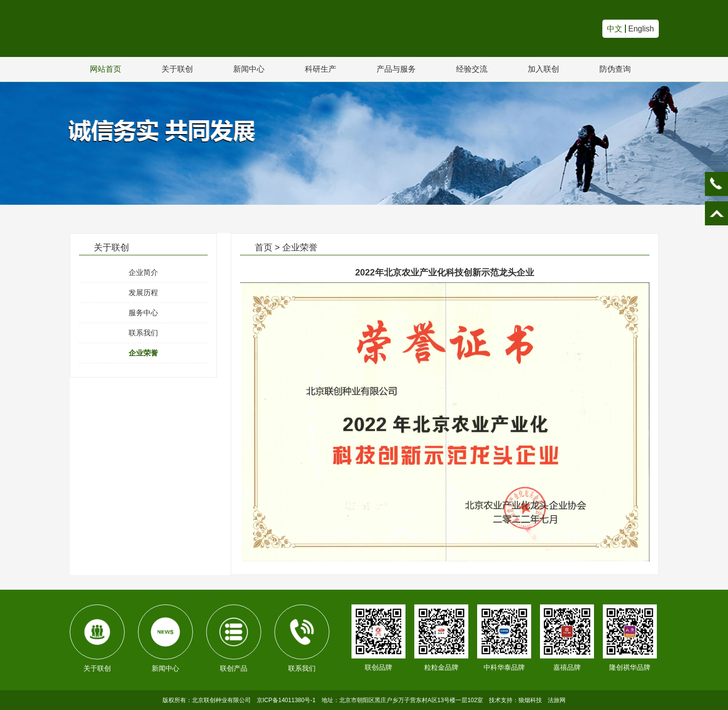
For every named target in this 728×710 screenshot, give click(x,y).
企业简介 (143, 272)
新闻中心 (249, 69)
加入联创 (543, 69)
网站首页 (106, 69)
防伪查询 (615, 69)
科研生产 (321, 69)
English (641, 29)
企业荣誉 (143, 353)
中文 (615, 29)
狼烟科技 (530, 700)
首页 (264, 247)
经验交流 (472, 69)
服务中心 (143, 313)
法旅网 (557, 700)
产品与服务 (396, 69)
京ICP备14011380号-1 (286, 700)
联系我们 (143, 333)
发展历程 (143, 292)
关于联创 (177, 69)
